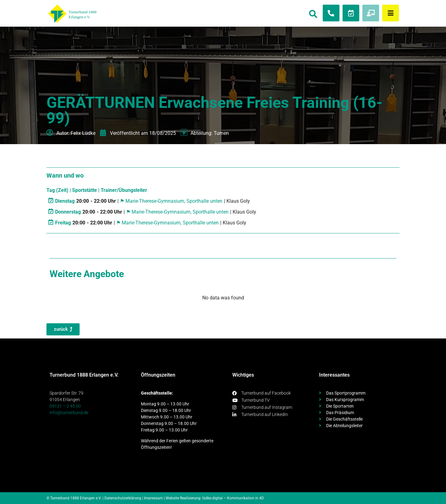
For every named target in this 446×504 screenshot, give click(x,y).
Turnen (221, 133)
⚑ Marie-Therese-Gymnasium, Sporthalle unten (171, 201)
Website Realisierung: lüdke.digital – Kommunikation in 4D (215, 498)
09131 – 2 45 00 (65, 406)
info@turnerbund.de (69, 413)
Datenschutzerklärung (123, 498)
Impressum (153, 498)
